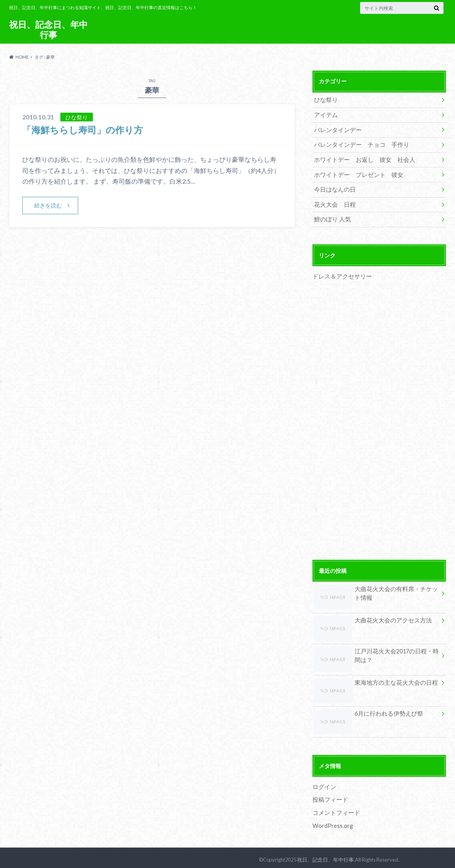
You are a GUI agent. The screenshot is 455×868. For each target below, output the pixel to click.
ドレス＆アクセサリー (340, 274)
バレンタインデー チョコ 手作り (359, 144)
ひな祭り (325, 100)
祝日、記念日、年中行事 (48, 30)
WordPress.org (333, 822)
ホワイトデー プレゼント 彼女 (356, 173)
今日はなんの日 (334, 188)
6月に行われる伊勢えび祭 (366, 712)
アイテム (325, 114)
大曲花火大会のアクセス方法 (370, 619)
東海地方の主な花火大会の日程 (373, 681)
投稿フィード (329, 797)
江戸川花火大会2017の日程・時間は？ (374, 655)
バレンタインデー (336, 129)
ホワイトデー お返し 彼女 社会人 (361, 158)
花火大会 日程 (334, 203)
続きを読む (48, 205)
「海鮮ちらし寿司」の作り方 (85, 130)
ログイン (324, 784)
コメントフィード (335, 809)
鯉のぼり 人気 (331, 217)
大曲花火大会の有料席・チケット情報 (376, 592)
